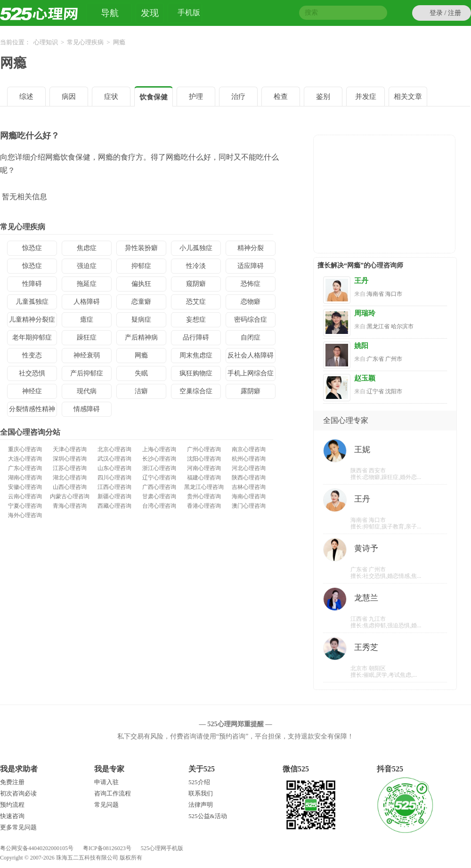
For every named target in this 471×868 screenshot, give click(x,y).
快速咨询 (12, 816)
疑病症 (141, 320)
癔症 (87, 320)
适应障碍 (251, 266)
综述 (26, 97)
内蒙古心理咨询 (70, 496)
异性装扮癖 (141, 248)
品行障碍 (196, 337)
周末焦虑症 (196, 355)
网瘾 (13, 63)
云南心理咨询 (25, 496)
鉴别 (323, 97)
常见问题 (106, 805)
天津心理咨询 (70, 449)
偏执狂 (141, 284)
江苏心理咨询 (70, 468)
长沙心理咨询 (159, 459)
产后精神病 (141, 337)
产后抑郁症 (87, 373)
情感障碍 (87, 409)
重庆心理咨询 (25, 449)
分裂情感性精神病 (32, 411)
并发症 (366, 97)
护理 (196, 97)
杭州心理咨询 (249, 459)
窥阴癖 (196, 284)
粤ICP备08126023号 (107, 848)
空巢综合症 (196, 391)
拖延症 (87, 284)
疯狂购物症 (196, 373)
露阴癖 (251, 391)
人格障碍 (87, 302)
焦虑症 (87, 248)
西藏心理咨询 (114, 506)
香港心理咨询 (204, 506)
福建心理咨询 (204, 478)
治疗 (238, 97)
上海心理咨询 (159, 449)
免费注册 (12, 782)
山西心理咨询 (70, 487)
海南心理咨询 (249, 496)
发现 (150, 13)
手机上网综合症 (251, 373)
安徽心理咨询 (25, 487)
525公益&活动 (208, 816)
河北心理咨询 (249, 468)
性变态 (32, 355)
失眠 (141, 373)
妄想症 (196, 320)
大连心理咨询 (25, 459)
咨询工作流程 (113, 793)
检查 (281, 97)
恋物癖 (251, 302)
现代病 (87, 391)
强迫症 (87, 266)
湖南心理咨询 (25, 478)
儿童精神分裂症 (32, 320)
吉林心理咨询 (249, 487)
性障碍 (32, 284)
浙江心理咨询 (159, 468)
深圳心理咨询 (70, 459)
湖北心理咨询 (70, 478)
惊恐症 (32, 248)
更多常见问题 (18, 827)
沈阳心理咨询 (204, 459)
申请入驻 (106, 782)
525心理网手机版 (162, 848)
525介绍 (199, 782)
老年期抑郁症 (32, 337)
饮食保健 (154, 97)
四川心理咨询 (114, 478)
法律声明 (201, 805)
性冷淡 (196, 266)
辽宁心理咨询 (159, 478)
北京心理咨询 (114, 449)
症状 (111, 97)
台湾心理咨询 (159, 506)
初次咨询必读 (18, 793)
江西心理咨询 (114, 487)
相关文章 (408, 97)
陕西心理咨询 (249, 478)
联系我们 (201, 793)
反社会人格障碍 (251, 355)
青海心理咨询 (70, 506)
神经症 (32, 391)
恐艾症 (196, 302)
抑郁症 (141, 266)
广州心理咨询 (204, 449)
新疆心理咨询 (114, 496)
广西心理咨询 (159, 487)
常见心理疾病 (85, 42)
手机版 (189, 14)
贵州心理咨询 (204, 496)
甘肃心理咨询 (159, 496)
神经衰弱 (87, 355)
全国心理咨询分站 (30, 432)
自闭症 (251, 337)
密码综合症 (251, 320)
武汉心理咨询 (114, 459)
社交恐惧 (32, 373)
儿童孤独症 (32, 302)
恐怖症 (251, 284)
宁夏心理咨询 (25, 506)
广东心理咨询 (25, 468)
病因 (69, 97)
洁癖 (141, 391)
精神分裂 (251, 248)
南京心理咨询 (249, 449)
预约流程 (12, 805)
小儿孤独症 (196, 248)
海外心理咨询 (25, 515)
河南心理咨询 (204, 468)
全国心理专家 (346, 420)
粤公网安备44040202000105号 (37, 848)
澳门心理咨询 (249, 506)
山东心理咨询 (114, 468)
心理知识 (46, 42)
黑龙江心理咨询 (204, 487)
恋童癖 (141, 302)
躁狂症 (87, 337)
